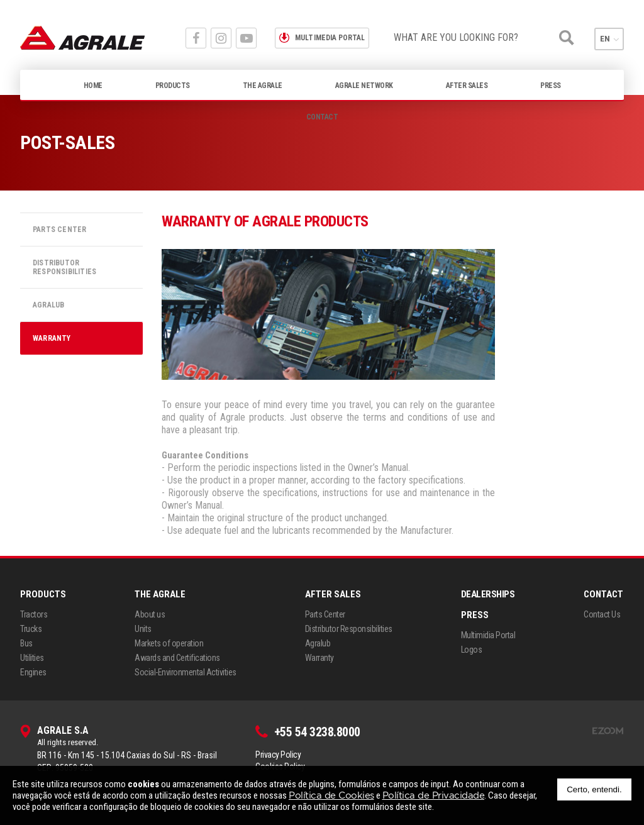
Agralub (48, 305)
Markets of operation (169, 643)
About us (150, 614)
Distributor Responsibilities (64, 267)
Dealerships (488, 594)
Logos (472, 650)
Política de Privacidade (434, 795)
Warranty (52, 338)
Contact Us (602, 614)
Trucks (31, 629)
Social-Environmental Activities (186, 672)
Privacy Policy (278, 755)
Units (143, 629)
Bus (26, 643)
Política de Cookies (331, 795)
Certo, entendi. (594, 789)
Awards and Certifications (177, 658)
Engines (33, 672)
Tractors (34, 614)
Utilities (32, 658)
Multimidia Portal (488, 635)
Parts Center (59, 230)
